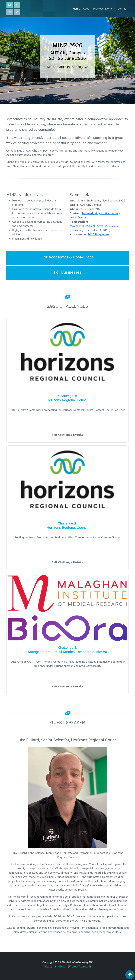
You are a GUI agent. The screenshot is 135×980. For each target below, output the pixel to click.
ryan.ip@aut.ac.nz (80, 218)
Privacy (48, 967)
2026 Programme (98, 234)
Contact (122, 9)
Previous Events (103, 9)
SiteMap (60, 967)
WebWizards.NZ (80, 967)
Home (76, 9)
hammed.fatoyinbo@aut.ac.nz (100, 213)
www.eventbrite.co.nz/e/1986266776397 (95, 226)
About (87, 9)
